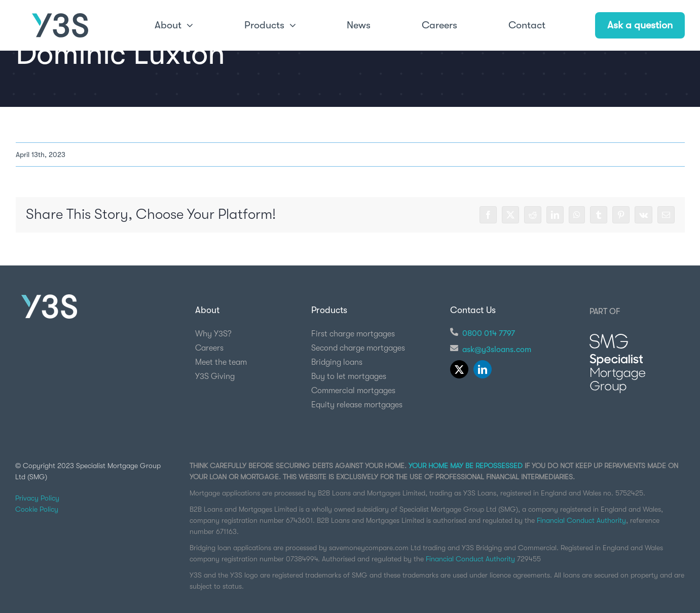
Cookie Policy (37, 509)
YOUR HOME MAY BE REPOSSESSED (466, 466)
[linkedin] (483, 369)
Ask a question (640, 25)
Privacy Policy (37, 498)
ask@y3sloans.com (497, 350)
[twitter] (459, 369)
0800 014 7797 (489, 333)
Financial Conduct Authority (581, 520)
